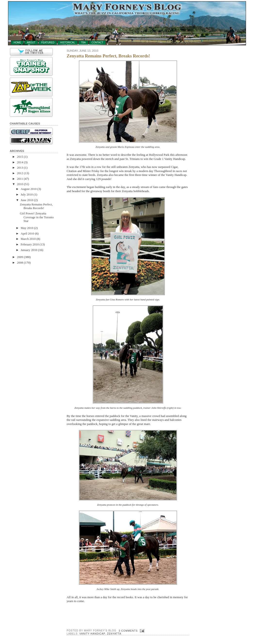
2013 (20, 168)
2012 (20, 173)
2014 (20, 162)
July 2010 (27, 195)
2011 (20, 179)
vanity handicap (92, 634)
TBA (83, 43)
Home (17, 43)
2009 (20, 257)
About (31, 43)
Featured (48, 43)
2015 (20, 157)
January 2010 (29, 250)
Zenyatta (114, 634)
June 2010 (27, 200)
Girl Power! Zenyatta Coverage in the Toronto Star (37, 217)
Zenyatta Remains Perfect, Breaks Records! (36, 206)
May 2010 (27, 228)
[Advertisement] (29, 342)
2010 (20, 184)
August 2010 (29, 189)
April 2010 (27, 234)
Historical (67, 43)
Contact (98, 43)
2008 (20, 263)
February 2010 (30, 244)
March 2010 (28, 239)
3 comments (128, 631)
